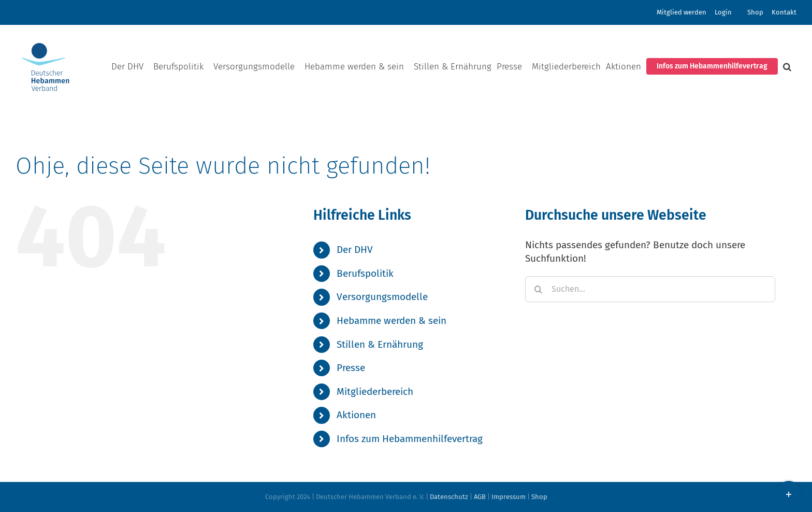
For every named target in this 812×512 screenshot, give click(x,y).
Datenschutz (449, 497)
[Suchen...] (650, 289)
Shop (755, 12)
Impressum (509, 497)
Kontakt (784, 12)
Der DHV (355, 250)
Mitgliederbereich (375, 392)
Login (723, 12)
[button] (787, 66)
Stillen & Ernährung (380, 344)
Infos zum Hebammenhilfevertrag (410, 439)
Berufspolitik (365, 273)
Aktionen (356, 415)
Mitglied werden (682, 12)
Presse (351, 368)
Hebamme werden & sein (392, 321)
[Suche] (538, 289)
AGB (480, 497)
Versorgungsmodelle (382, 297)
